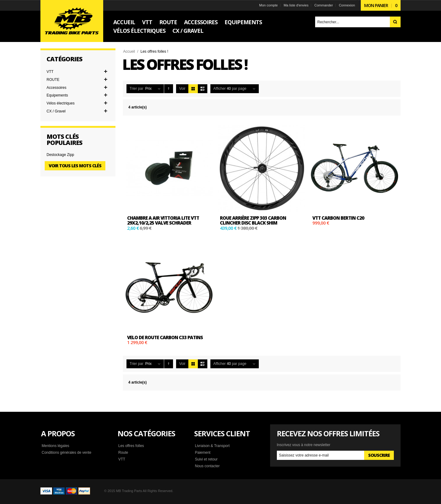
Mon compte (268, 5)
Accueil (129, 51)
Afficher (220, 89)
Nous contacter (207, 466)
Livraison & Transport (212, 446)
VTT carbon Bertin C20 (338, 218)
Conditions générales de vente (66, 453)
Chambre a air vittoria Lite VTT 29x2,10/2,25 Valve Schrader (163, 220)
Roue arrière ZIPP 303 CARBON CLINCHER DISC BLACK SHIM (253, 220)
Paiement (203, 453)
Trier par (136, 89)
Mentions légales (55, 446)
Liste (203, 89)
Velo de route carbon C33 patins (165, 337)
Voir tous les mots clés (75, 166)
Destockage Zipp (60, 155)
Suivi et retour (206, 459)
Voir (182, 89)
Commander (324, 5)
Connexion (347, 5)
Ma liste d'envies (296, 5)
